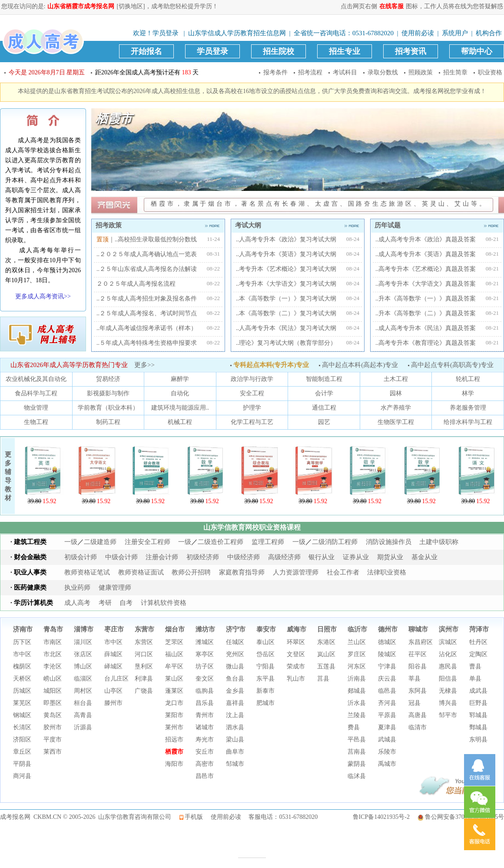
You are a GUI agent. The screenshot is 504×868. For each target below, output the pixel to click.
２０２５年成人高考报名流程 (136, 284)
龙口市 (174, 703)
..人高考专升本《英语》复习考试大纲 (286, 254)
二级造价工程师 (220, 542)
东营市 (144, 629)
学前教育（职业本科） (108, 408)
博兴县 (448, 703)
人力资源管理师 (296, 572)
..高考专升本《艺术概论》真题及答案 (426, 269)
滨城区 (448, 642)
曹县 (475, 666)
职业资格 (490, 72)
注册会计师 (162, 557)
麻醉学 (180, 379)
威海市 (297, 629)
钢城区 (22, 715)
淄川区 (83, 642)
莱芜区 (22, 703)
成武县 (478, 691)
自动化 (180, 393)
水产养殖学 (396, 408)
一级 (71, 542)
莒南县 (357, 752)
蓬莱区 (174, 691)
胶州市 (53, 727)
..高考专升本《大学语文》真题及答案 (426, 284)
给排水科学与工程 (468, 422)
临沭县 (357, 776)
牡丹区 (478, 642)
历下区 (22, 642)
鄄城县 (478, 727)
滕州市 (113, 703)
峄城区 (113, 666)
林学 (468, 393)
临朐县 (205, 691)
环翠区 (296, 642)
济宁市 (236, 629)
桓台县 (83, 703)
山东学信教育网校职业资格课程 (252, 527)
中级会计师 (121, 557)
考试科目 (345, 72)
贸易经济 (108, 379)
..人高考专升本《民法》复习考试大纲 (286, 328)
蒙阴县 (357, 764)
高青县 (83, 715)
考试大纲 (298, 225)
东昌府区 (421, 642)
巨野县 (478, 703)
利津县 (144, 679)
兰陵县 (357, 715)
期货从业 (390, 557)
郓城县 (478, 715)
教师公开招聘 (191, 572)
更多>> (144, 365)
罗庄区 (357, 654)
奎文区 (205, 679)
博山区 (83, 666)
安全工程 (252, 393)
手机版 (194, 817)
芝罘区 (174, 642)
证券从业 (356, 557)
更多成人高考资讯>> (43, 296)
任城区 (235, 642)
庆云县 (387, 679)
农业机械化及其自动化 (36, 379)
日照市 (327, 629)
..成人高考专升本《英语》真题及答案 (426, 254)
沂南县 (357, 679)
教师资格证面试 (141, 572)
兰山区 (357, 642)
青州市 (205, 715)
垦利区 (144, 666)
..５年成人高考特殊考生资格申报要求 (147, 343)
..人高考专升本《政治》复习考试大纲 (286, 239)
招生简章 (455, 72)
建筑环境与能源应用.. (180, 408)
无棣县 (448, 691)
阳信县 (448, 679)
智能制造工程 (324, 379)
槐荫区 (22, 666)
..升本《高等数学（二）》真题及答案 (426, 313)
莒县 (323, 679)
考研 (105, 603)
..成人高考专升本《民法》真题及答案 (426, 328)
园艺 (324, 422)
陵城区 (387, 654)
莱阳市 (174, 715)
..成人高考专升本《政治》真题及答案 (426, 239)
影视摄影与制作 (108, 393)
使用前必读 (418, 33)
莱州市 (174, 727)
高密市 (205, 764)
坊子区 (205, 666)
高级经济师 (284, 557)
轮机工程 (468, 379)
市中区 (22, 654)
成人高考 (77, 603)
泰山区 (265, 642)
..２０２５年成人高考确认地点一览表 (147, 254)
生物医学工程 (396, 422)
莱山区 (174, 679)
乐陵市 (387, 752)
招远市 (174, 739)
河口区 (144, 654)
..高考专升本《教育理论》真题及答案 (426, 343)
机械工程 (180, 422)
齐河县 (387, 703)
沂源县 (83, 727)
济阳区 (22, 739)
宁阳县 (265, 666)
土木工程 (396, 379)
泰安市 (266, 629)
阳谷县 (418, 666)
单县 (475, 679)
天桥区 (22, 679)
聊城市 (418, 629)
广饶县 (144, 691)
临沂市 (357, 629)
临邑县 (387, 691)
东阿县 (418, 691)
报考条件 (275, 72)
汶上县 (235, 715)
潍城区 (205, 642)
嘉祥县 (235, 703)
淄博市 (84, 629)
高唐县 (418, 715)
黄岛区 (53, 715)
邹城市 (235, 764)
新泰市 (265, 691)
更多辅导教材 (8, 476)
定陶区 (478, 654)
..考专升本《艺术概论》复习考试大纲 (286, 269)
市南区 (53, 642)
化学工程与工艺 (252, 422)
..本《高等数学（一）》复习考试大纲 (286, 299)
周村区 (83, 691)
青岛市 (53, 629)
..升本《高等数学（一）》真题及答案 (426, 299)
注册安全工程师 (148, 542)
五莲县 (326, 666)
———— (252, 857)
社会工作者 (343, 572)
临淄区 (83, 679)
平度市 (53, 739)
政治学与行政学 (252, 379)
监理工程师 (268, 542)
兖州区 (235, 654)
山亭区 (113, 691)
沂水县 (357, 703)
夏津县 (387, 727)
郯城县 (357, 691)
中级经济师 (244, 557)
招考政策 (158, 225)
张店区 (83, 654)
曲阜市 (235, 752)
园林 (396, 393)
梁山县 (235, 739)
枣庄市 (114, 629)
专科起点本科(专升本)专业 (269, 365)
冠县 (414, 703)
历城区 (22, 691)
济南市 (23, 629)
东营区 (144, 642)
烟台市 (175, 629)
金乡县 (235, 691)
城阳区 (53, 691)
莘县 (414, 679)
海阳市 (174, 764)
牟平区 (174, 666)
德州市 (388, 629)
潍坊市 (205, 629)
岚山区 (326, 654)
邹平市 (448, 715)
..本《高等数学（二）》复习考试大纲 (286, 313)
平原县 (387, 715)
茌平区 (418, 654)
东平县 (265, 679)
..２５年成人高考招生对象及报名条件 (147, 299)
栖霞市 (174, 752)
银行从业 (322, 557)
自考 (126, 603)
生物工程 (36, 422)
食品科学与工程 (36, 393)
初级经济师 (203, 557)
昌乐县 (205, 703)
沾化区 (448, 654)
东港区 (326, 642)
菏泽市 (479, 629)
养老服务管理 (468, 408)
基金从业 (424, 557)
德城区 (387, 642)
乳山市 (296, 679)
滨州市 (449, 629)
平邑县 (357, 739)
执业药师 (77, 588)
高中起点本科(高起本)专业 (358, 365)
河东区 (357, 666)
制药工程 (108, 422)
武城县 (387, 739)
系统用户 (455, 33)
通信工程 (324, 408)
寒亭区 (205, 654)
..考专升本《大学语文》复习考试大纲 (286, 284)
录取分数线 (383, 72)
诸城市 (205, 727)
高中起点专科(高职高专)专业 (450, 365)
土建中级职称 (439, 542)
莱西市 (53, 752)
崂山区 (53, 679)
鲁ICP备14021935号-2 (381, 817)
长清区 (22, 727)
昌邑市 (205, 776)
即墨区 (53, 703)
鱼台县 (235, 679)
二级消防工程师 (335, 542)
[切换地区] (131, 6)
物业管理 (36, 408)
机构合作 (489, 33)
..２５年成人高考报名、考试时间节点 (147, 313)
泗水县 (235, 727)
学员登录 (166, 33)
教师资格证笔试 (87, 572)
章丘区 (22, 752)
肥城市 (265, 703)
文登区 (296, 654)
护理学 (252, 408)
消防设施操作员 (389, 542)
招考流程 (310, 72)
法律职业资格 (387, 572)
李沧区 (53, 666)
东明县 (478, 739)
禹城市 (387, 764)
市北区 (53, 654)
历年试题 (437, 225)
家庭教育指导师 (242, 572)
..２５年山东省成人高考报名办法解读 (147, 269)
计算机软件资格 (164, 603)
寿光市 (205, 739)
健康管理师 (115, 588)
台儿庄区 (116, 679)
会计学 (324, 393)
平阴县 (22, 764)
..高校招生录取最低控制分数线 (156, 239)
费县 (354, 727)
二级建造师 (100, 542)
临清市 (418, 727)
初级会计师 (81, 557)
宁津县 (387, 666)
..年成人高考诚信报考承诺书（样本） (147, 328)
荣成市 (296, 666)
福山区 (174, 654)
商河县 (22, 776)
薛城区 (113, 654)
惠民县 (448, 666)
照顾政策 (421, 72)
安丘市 (205, 752)
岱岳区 (265, 654)
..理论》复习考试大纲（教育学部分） (286, 343)
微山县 (235, 666)
